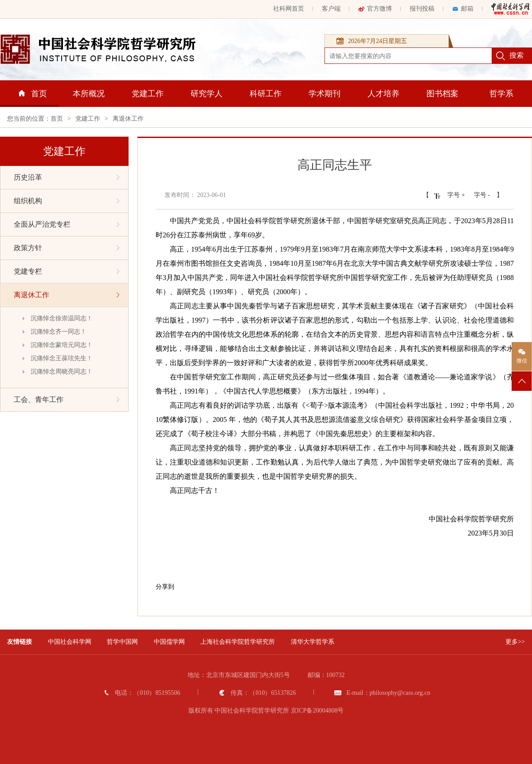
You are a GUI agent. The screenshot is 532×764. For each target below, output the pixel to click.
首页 (33, 94)
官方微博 (375, 9)
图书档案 (442, 94)
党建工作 (148, 94)
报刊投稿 (422, 9)
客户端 (331, 9)
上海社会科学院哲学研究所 (238, 642)
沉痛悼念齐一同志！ (59, 332)
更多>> (515, 642)
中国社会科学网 (70, 642)
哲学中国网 (122, 642)
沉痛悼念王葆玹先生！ (62, 358)
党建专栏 (66, 271)
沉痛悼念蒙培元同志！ (62, 345)
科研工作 (266, 94)
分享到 (165, 587)
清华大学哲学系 (313, 642)
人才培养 (383, 94)
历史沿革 (66, 177)
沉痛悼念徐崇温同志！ (62, 318)
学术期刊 (325, 94)
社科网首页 (289, 9)
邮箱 (463, 9)
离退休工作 (128, 119)
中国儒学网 (169, 642)
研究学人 (207, 94)
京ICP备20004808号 (317, 711)
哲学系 (501, 94)
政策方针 (66, 248)
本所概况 (89, 94)
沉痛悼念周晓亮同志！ (62, 372)
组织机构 (66, 201)
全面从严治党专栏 (66, 224)
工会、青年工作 (66, 400)
